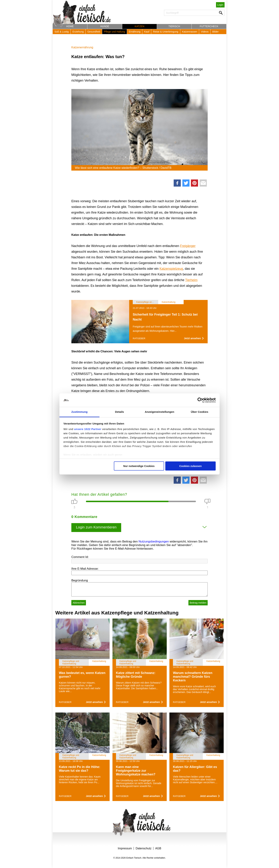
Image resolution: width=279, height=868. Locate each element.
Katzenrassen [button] (190, 32)
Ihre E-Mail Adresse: (85, 569)
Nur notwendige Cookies (139, 466)
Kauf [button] (147, 32)
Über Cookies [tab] (200, 412)
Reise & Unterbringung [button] (166, 32)
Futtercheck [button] (209, 26)
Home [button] (70, 26)
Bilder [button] (215, 32)
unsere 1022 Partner (88, 429)
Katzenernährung (82, 47)
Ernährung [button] (135, 32)
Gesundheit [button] (94, 32)
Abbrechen (79, 603)
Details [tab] (120, 412)
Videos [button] (205, 32)
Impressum (125, 848)
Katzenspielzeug (171, 269)
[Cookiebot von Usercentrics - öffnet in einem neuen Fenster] (200, 400)
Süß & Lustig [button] (62, 32)
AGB (158, 848)
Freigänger (188, 246)
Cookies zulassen (190, 466)
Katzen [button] (139, 26)
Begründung (80, 580)
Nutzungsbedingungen (154, 542)
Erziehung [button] (78, 32)
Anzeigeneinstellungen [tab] (160, 412)
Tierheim (191, 280)
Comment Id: (80, 557)
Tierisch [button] (174, 26)
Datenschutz (144, 848)
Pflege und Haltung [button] (115, 32)
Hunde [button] (105, 26)
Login (220, 5)
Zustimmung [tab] (79, 412)
